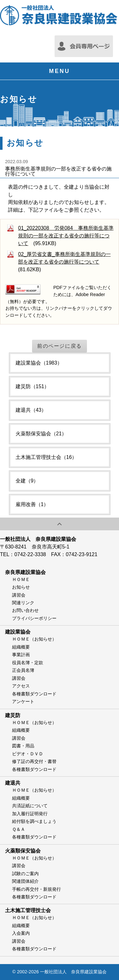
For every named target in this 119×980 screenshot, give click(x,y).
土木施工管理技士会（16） (46, 457)
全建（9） (27, 481)
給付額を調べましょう (34, 821)
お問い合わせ (25, 610)
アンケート (23, 701)
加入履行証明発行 (30, 814)
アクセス (21, 686)
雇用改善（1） (32, 504)
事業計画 (21, 655)
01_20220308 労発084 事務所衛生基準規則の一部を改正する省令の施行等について (66, 236)
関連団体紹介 (25, 881)
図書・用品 (23, 746)
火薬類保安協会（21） (41, 434)
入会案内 (21, 933)
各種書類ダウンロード (34, 694)
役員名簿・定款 (28, 663)
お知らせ (21, 587)
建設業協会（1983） (39, 363)
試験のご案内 (25, 874)
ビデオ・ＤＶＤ (28, 754)
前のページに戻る (60, 346)
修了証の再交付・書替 (34, 761)
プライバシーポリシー (34, 618)
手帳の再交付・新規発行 (36, 889)
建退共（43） (31, 410)
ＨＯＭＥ (21, 579)
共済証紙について (30, 806)
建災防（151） (33, 386)
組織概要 (21, 647)
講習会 (19, 595)
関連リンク (23, 603)
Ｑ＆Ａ (19, 829)
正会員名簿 (23, 670)
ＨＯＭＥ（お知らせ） (34, 639)
